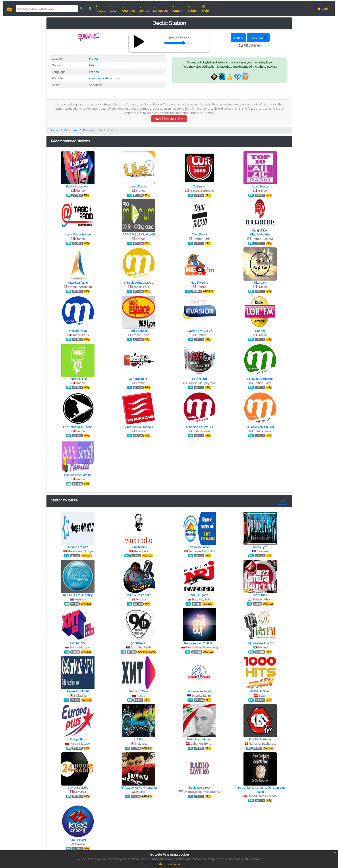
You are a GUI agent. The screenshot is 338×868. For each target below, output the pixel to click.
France (94, 59)
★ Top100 (100, 9)
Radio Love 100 (199, 788)
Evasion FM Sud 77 (199, 331)
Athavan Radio (199, 547)
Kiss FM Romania (260, 739)
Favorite (258, 37)
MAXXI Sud (199, 379)
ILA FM (139, 739)
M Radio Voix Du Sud (260, 427)
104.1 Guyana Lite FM (260, 643)
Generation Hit (139, 379)
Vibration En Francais (139, 427)
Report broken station (169, 119)
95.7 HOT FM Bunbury (78, 595)
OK (160, 864)
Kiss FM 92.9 (78, 840)
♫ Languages (161, 9)
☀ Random (177, 9)
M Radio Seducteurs (199, 427)
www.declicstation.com (104, 78)
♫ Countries (129, 9)
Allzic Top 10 (260, 186)
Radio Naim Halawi (199, 739)
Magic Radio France (78, 234)
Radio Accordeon (78, 186)
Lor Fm (260, 331)
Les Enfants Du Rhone (78, 427)
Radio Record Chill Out (199, 643)
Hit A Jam (260, 283)
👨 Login (323, 9)
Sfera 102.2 (260, 595)
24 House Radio (78, 788)
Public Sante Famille (78, 475)
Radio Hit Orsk (139, 691)
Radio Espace (139, 331)
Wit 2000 (199, 186)
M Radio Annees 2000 (139, 283)
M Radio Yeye (78, 331)
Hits (92, 65)
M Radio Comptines (260, 379)
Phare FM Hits (78, 379)
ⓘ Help (205, 9)
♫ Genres (144, 9)
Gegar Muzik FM (78, 691)
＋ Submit (192, 9)
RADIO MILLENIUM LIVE (139, 234)
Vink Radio (139, 547)
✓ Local (114, 9)
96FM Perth (139, 643)
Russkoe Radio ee (199, 691)
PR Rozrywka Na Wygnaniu (139, 788)
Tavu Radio (199, 234)
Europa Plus (78, 739)
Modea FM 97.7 (78, 547)
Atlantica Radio (78, 283)
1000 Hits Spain (260, 691)
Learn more (174, 864)
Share (238, 37)
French (94, 72)
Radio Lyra (260, 547)
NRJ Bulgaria (199, 595)
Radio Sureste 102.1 (139, 595)
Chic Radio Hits (260, 234)
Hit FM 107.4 (78, 643)
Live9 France (139, 186)
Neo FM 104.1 (199, 283)
